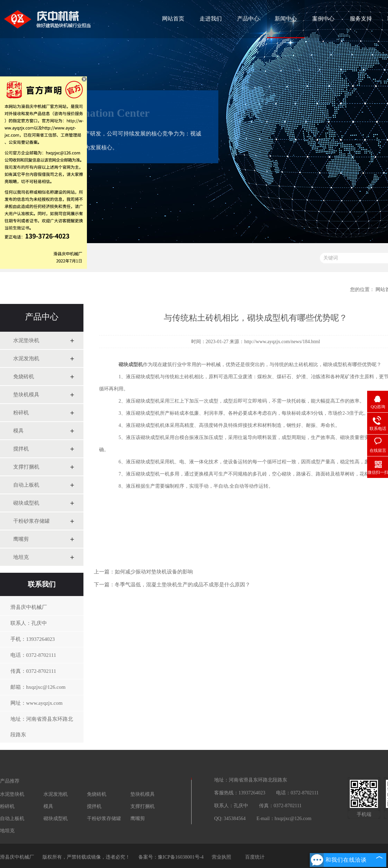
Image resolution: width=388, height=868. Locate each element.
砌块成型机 (26, 503)
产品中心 (248, 19)
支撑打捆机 (26, 467)
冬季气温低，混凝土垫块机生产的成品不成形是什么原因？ (183, 585)
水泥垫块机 (26, 340)
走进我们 (211, 19)
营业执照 (221, 857)
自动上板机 (26, 485)
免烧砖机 (24, 377)
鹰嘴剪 (21, 539)
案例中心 (323, 19)
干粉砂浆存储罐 (31, 521)
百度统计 (255, 857)
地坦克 (21, 557)
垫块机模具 (26, 395)
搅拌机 (21, 449)
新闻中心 (286, 19)
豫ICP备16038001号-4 (181, 857)
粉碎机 (21, 413)
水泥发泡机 (26, 358)
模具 (18, 431)
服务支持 (361, 19)
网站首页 (173, 19)
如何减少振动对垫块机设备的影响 (154, 572)
